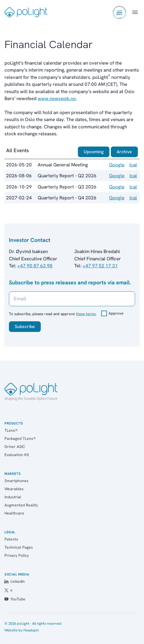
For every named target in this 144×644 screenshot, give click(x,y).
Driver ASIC (15, 447)
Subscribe (25, 326)
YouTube (15, 599)
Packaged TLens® (20, 438)
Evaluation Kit (17, 455)
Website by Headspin (22, 630)
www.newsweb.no (57, 98)
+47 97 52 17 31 (100, 266)
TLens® (11, 430)
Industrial (13, 497)
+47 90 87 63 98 (35, 266)
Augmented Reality (21, 505)
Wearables (14, 489)
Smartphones (16, 481)
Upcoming (94, 152)
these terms (86, 314)
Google (117, 165)
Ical (133, 165)
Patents (11, 539)
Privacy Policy (17, 555)
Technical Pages (19, 547)
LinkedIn (15, 581)
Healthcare (14, 513)
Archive (124, 152)
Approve (116, 313)
